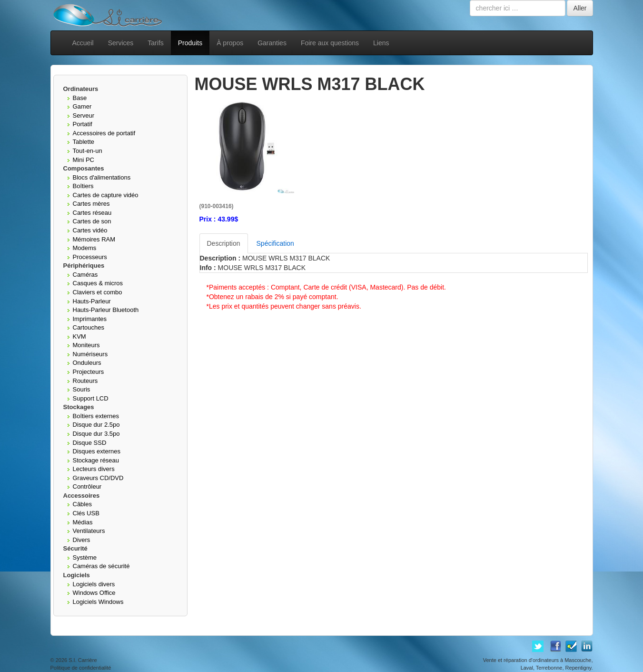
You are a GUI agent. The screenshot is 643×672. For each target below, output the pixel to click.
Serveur (84, 115)
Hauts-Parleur (92, 301)
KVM (79, 336)
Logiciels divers (94, 584)
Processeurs (90, 257)
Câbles (82, 504)
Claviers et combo (98, 292)
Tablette (84, 142)
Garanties (272, 43)
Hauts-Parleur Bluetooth (106, 310)
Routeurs (85, 381)
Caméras (85, 275)
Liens (381, 43)
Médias (83, 522)
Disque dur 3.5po (96, 434)
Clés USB (86, 513)
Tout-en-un (88, 151)
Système (85, 557)
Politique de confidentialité (81, 668)
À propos (230, 43)
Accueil (83, 43)
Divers (82, 540)
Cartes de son (92, 221)
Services (121, 43)
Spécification (275, 243)
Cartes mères (91, 204)
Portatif (83, 124)
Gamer (82, 106)
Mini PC (84, 160)
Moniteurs (86, 345)
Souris (82, 389)
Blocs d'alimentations (102, 177)
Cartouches (89, 327)
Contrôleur (87, 486)
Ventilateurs (89, 531)
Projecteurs (89, 372)
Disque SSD (90, 443)
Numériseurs (90, 354)
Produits (190, 43)
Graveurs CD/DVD (98, 478)
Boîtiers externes (96, 416)
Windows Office (94, 593)
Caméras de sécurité (101, 566)
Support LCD (91, 398)
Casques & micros (98, 283)
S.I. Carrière (83, 660)
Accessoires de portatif (104, 133)
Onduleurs (87, 363)
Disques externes (97, 451)
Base (80, 98)
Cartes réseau (92, 213)
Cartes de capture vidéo (106, 195)
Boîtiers (83, 186)
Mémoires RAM (94, 239)
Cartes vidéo (90, 230)
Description (224, 243)
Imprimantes (90, 319)
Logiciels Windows (98, 602)
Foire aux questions (330, 43)
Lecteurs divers (94, 469)
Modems (85, 248)
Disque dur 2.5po (96, 425)
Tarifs (155, 43)
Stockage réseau (96, 460)
